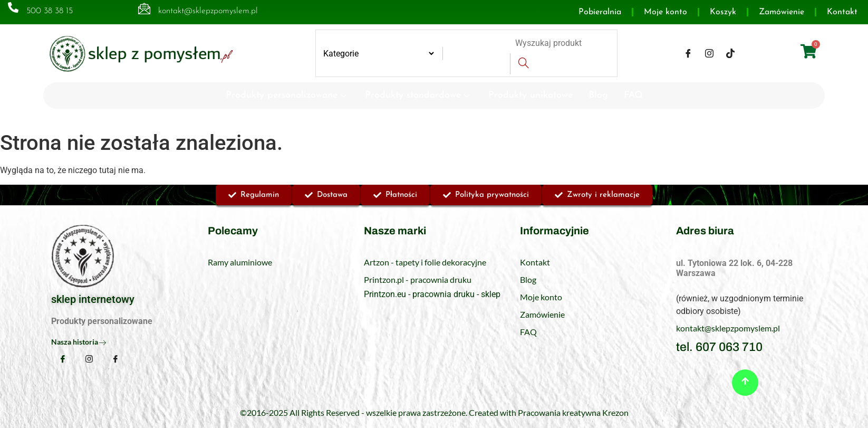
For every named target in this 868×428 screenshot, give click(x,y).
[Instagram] (709, 53)
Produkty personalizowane (287, 95)
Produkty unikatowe (531, 95)
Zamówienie (782, 12)
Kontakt (842, 12)
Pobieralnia (600, 12)
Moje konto (666, 12)
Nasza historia (79, 342)
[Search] (523, 64)
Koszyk (723, 12)
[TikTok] (730, 53)
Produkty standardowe (419, 95)
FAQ (633, 95)
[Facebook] (688, 53)
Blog (598, 95)
